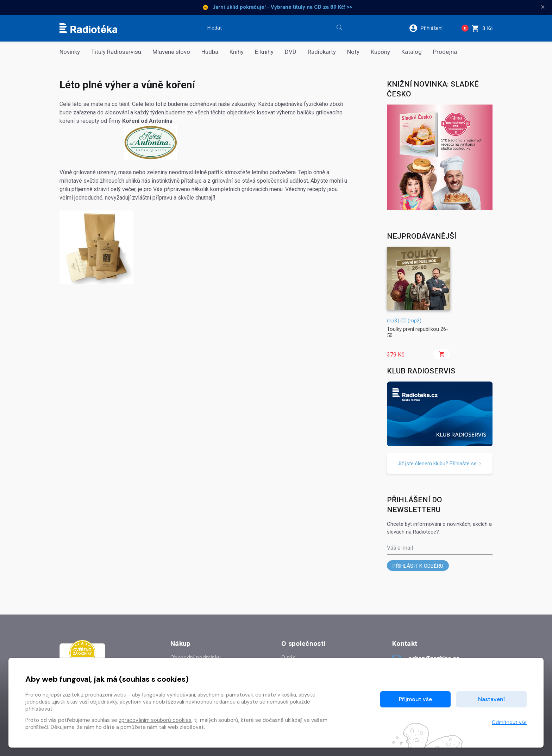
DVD (291, 52)
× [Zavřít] (543, 7)
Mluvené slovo (171, 52)
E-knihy (264, 52)
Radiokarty (322, 52)
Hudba (210, 52)
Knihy (237, 52)
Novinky (70, 52)
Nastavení (491, 699)
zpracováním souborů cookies (155, 720)
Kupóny (380, 52)
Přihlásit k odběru (418, 566)
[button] (430, 28)
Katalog (412, 52)
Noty (353, 52)
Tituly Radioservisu (116, 52)
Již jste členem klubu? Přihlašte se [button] (440, 464)
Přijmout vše (415, 699)
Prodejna (445, 52)
